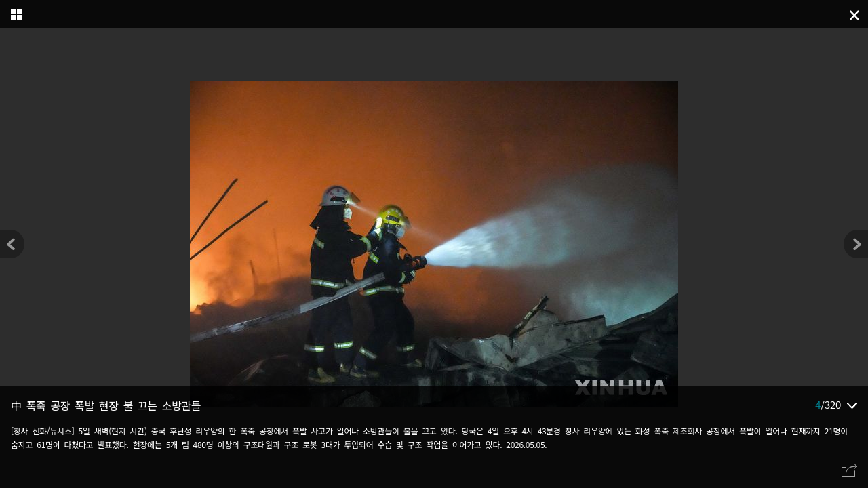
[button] (856, 244)
